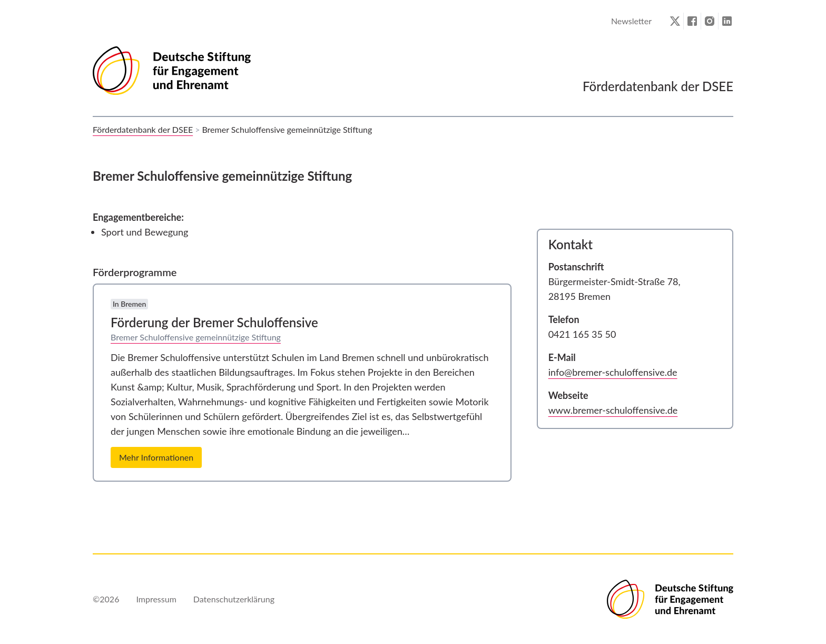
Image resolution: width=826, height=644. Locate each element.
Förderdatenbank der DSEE (143, 129)
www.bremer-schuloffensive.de (613, 410)
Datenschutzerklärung (234, 599)
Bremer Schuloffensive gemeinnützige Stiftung (196, 337)
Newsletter (631, 21)
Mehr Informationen (156, 457)
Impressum (156, 599)
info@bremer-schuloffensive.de (613, 372)
